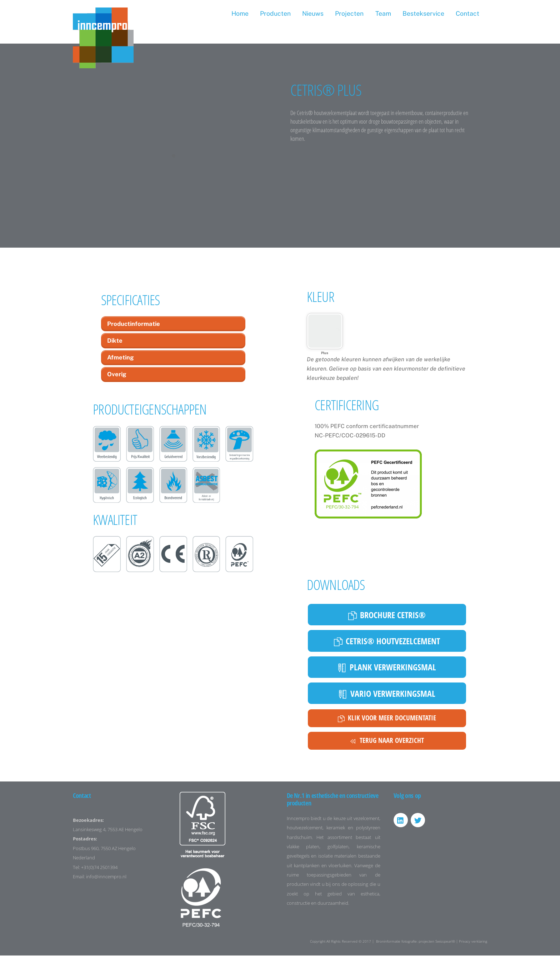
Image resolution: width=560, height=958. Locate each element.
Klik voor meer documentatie (387, 721)
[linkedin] (401, 823)
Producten (275, 13)
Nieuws (313, 13)
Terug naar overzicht (387, 743)
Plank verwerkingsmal (387, 669)
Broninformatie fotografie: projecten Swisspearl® (416, 944)
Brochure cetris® (387, 617)
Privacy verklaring (473, 944)
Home (240, 13)
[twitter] (418, 823)
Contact (467, 13)
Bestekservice (423, 13)
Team (383, 13)
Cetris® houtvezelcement (387, 643)
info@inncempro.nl (106, 880)
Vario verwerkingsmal (387, 696)
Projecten (349, 13)
